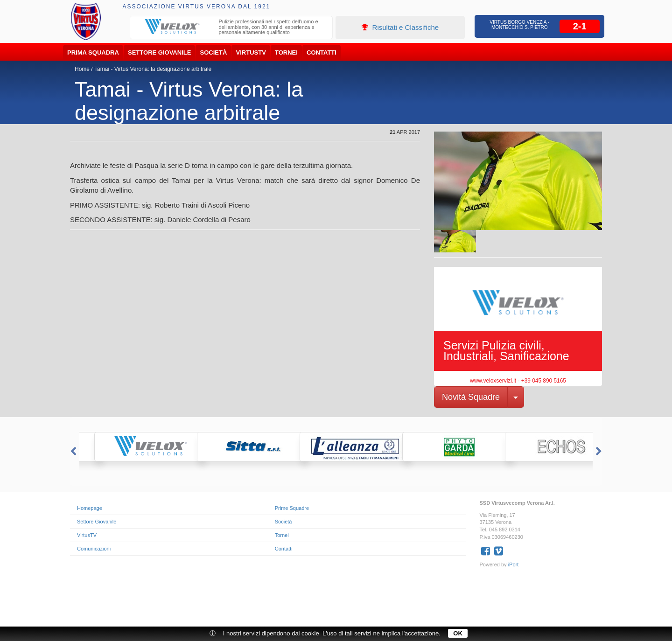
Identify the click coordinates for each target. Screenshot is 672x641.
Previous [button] (72, 452)
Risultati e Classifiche (400, 27)
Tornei (286, 52)
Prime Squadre (292, 508)
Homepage (90, 508)
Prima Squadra (93, 52)
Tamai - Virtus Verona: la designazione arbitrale (153, 69)
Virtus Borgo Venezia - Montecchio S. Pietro (519, 25)
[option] (231, 28)
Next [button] (600, 452)
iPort (514, 564)
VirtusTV (251, 52)
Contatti (322, 52)
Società (214, 52)
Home (82, 69)
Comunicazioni (94, 549)
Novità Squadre (471, 397)
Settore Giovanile (159, 52)
